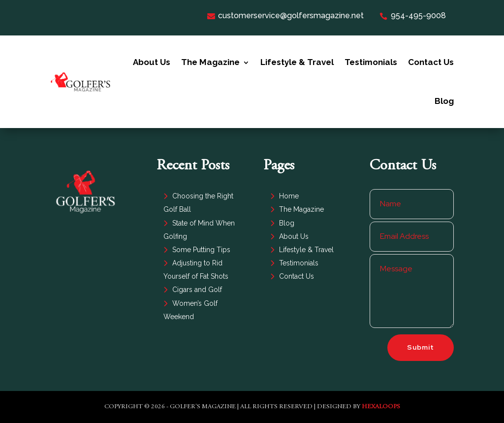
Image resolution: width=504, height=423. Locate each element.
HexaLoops (381, 407)
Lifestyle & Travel (297, 62)
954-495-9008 (412, 16)
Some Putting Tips (201, 250)
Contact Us (431, 62)
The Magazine (210, 62)
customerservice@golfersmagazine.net (285, 16)
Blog (444, 101)
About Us (152, 62)
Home (289, 196)
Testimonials (371, 62)
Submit (421, 347)
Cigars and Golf (197, 290)
